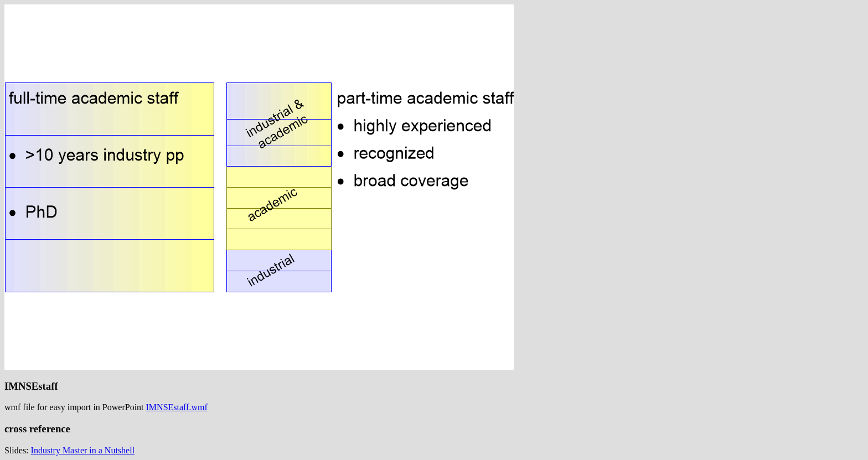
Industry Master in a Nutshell (83, 450)
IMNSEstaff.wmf (177, 407)
